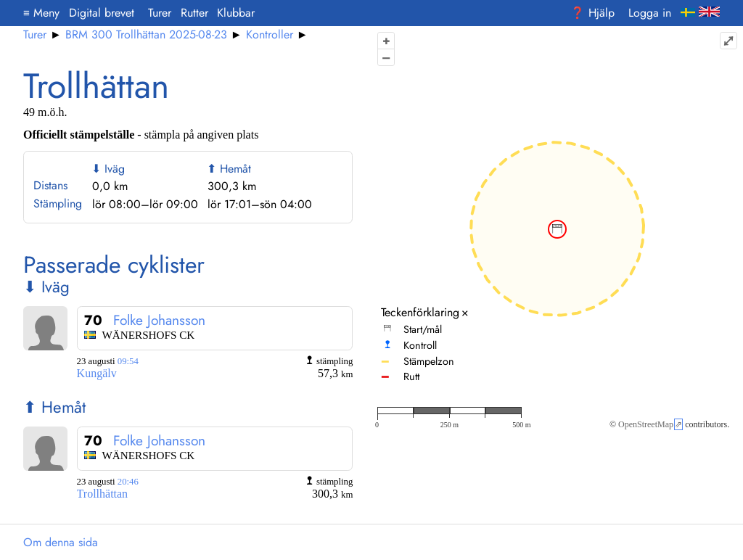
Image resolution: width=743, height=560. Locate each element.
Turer (160, 13)
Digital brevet (102, 13)
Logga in (650, 13)
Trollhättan (103, 494)
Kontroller (270, 34)
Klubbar (236, 13)
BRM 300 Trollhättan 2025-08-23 (146, 34)
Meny (41, 13)
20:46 (128, 482)
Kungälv (97, 373)
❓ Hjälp (592, 13)
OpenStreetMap (646, 424)
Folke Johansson (159, 320)
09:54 (128, 361)
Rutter (194, 13)
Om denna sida (61, 542)
